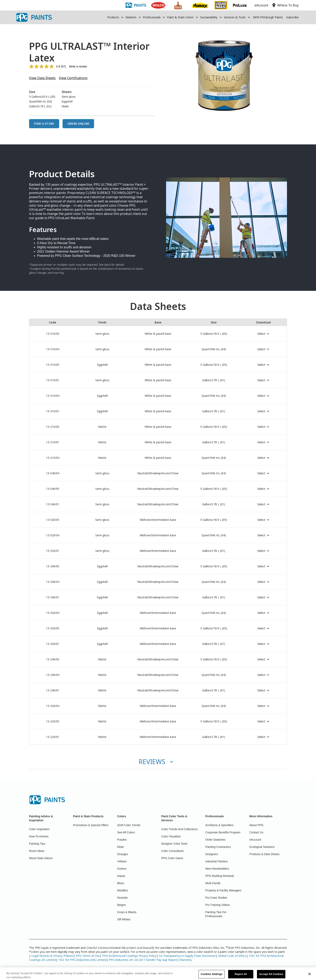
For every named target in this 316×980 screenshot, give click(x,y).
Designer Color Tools (174, 844)
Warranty (186, 960)
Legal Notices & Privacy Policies (52, 956)
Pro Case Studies (216, 898)
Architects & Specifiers (219, 825)
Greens (122, 869)
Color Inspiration (39, 829)
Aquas (121, 876)
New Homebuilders (217, 869)
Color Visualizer (171, 836)
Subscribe (292, 17)
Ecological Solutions (262, 847)
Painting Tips (37, 844)
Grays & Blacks (127, 912)
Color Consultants (172, 851)
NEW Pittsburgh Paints (268, 17)
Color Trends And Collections (179, 829)
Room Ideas (37, 851)
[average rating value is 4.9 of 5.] (45, 66)
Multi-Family (213, 883)
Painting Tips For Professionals (216, 914)
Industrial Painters (217, 861)
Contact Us (256, 832)
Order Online (78, 124)
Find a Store (44, 124)
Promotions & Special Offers (91, 825)
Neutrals (122, 898)
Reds (120, 847)
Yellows (122, 861)
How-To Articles (39, 836)
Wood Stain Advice (41, 858)
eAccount (255, 840)
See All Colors (126, 832)
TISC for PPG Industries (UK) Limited (82, 960)
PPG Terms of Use (88, 956)
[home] (34, 17)
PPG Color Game (172, 858)
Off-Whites (124, 919)
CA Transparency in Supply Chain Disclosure (187, 956)
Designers (212, 854)
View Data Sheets (42, 78)
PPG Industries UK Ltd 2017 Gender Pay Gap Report (143, 960)
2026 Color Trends (129, 825)
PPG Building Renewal (220, 876)
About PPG (256, 825)
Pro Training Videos (218, 905)
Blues (121, 883)
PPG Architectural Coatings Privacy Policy (129, 956)
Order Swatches (215, 840)
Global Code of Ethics (232, 956)
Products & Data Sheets (264, 854)
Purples (122, 840)
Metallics (123, 890)
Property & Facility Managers (223, 890)
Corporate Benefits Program (223, 832)
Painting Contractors (218, 847)
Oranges (123, 854)
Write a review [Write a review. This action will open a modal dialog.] (78, 66)
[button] (116, 17)
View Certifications (73, 78)
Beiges (121, 905)
